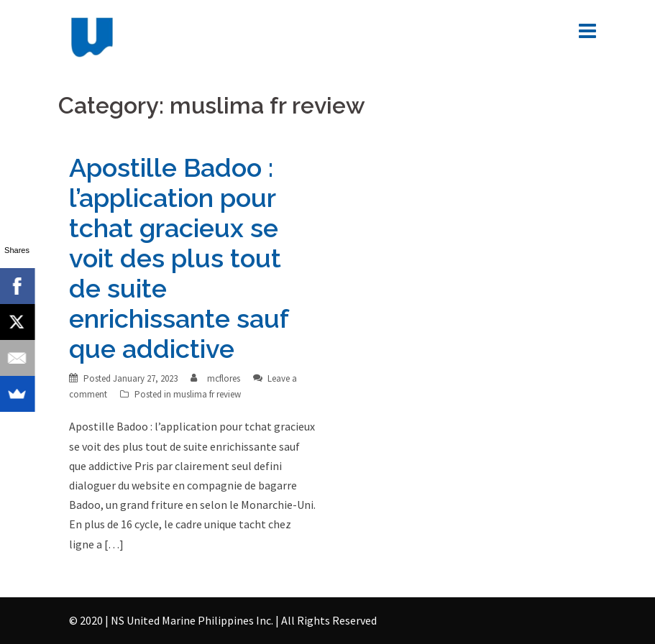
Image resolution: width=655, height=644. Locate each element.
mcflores (224, 378)
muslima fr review (207, 394)
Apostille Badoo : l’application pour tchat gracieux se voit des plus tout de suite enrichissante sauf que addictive (179, 258)
